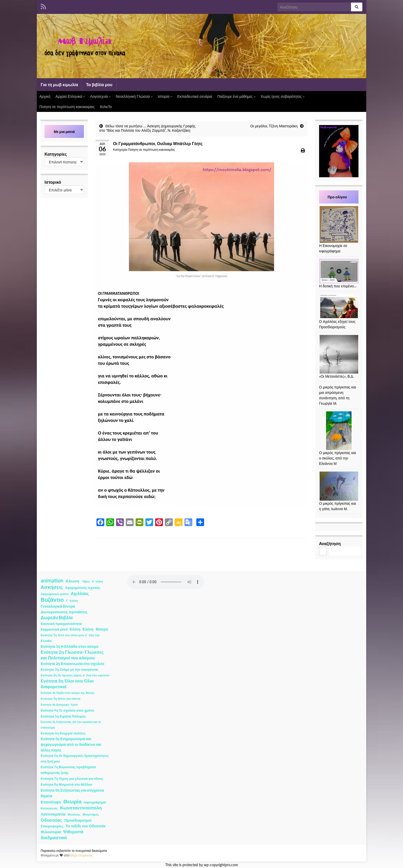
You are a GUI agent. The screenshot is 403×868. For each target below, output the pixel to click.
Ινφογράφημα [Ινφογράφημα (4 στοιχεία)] (95, 802)
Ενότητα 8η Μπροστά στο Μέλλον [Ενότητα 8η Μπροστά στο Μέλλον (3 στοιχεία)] (67, 785)
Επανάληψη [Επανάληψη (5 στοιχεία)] (51, 802)
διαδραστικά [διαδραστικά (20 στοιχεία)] (54, 838)
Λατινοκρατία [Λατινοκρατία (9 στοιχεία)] (53, 814)
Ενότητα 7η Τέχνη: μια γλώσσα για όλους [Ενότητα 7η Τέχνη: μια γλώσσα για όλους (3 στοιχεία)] (72, 779)
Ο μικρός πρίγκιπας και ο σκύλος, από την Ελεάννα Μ (338, 458)
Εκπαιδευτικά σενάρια (195, 96)
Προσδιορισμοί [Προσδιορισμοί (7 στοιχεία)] (78, 820)
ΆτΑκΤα (106, 107)
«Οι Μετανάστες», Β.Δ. (336, 376)
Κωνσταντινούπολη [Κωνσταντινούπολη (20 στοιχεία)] (81, 808)
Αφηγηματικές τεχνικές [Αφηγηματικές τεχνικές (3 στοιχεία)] (83, 588)
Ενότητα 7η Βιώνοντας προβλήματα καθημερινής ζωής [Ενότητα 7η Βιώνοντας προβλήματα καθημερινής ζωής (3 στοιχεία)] (68, 770)
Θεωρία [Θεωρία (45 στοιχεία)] (72, 802)
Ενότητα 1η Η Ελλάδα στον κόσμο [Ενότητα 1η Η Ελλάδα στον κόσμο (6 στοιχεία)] (70, 646)
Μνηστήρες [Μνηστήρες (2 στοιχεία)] (91, 814)
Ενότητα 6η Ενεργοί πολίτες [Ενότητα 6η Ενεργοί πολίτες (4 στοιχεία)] (63, 733)
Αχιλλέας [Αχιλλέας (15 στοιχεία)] (80, 594)
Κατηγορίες (56, 154)
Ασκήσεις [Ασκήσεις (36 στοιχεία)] (52, 587)
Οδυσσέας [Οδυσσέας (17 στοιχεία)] (51, 820)
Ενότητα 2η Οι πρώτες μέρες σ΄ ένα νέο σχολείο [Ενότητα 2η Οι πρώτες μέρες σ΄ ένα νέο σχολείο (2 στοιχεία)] (75, 675)
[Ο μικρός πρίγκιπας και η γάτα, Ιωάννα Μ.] (339, 486)
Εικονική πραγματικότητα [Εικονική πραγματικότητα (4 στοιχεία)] (61, 624)
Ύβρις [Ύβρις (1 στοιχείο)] (86, 581)
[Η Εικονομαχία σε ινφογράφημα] (339, 224)
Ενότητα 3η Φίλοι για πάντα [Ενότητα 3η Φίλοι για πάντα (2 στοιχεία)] (60, 699)
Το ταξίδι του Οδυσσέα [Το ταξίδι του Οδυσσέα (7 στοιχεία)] (86, 826)
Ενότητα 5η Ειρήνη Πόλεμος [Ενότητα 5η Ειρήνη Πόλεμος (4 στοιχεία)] (63, 716)
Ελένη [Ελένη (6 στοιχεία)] (75, 629)
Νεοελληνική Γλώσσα (134, 96)
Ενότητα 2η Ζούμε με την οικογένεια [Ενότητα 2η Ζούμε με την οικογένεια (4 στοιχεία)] (69, 669)
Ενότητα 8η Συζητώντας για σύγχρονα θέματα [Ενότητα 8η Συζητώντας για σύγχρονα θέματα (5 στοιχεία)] (72, 793)
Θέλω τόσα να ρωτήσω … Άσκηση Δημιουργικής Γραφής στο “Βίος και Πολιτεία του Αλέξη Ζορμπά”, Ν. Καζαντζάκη (147, 128)
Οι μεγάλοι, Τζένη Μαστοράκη (274, 126)
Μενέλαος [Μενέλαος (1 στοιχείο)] (74, 814)
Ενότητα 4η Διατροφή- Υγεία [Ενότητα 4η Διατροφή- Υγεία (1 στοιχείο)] (59, 705)
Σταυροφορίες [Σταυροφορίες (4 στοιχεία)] (52, 826)
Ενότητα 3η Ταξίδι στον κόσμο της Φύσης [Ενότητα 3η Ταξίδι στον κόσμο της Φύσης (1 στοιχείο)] (68, 693)
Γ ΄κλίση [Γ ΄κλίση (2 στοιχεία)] (72, 601)
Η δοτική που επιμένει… (338, 286)
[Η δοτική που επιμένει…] (339, 271)
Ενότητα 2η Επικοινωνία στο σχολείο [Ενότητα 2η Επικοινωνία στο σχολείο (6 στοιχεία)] (72, 664)
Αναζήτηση (330, 543)
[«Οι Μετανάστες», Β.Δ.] (339, 354)
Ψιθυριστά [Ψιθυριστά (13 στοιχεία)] (73, 832)
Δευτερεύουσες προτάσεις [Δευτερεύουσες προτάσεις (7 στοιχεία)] (64, 612)
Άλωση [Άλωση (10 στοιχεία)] (72, 581)
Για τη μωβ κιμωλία (59, 85)
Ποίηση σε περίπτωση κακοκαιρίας (67, 107)
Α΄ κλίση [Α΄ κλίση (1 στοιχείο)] (97, 581)
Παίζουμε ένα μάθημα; (236, 96)
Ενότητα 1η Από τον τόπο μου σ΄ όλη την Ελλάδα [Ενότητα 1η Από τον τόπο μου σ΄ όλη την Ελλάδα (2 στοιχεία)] (70, 638)
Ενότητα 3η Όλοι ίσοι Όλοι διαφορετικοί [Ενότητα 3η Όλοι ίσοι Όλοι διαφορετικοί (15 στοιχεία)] (67, 684)
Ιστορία (165, 96)
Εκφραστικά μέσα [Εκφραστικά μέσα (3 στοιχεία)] (54, 629)
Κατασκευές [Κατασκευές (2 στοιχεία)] (49, 808)
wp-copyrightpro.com (221, 865)
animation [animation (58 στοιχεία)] (52, 580)
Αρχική (45, 96)
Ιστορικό (53, 182)
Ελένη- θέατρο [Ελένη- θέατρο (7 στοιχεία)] (95, 629)
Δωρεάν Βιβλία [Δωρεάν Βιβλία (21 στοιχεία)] (57, 618)
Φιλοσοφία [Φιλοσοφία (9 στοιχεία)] (51, 832)
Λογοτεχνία (100, 96)
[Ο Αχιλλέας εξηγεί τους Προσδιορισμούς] (339, 306)
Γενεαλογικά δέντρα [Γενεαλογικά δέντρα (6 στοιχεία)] (58, 606)
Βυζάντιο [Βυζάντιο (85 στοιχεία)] (52, 600)
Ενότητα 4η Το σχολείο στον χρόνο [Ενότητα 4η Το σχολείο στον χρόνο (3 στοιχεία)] (67, 710)
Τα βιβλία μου (99, 85)
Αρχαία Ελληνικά (70, 96)
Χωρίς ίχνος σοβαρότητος (283, 96)
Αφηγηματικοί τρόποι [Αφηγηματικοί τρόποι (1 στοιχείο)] (55, 594)
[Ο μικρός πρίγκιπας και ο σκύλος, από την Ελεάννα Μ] (339, 431)
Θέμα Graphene (81, 855)
